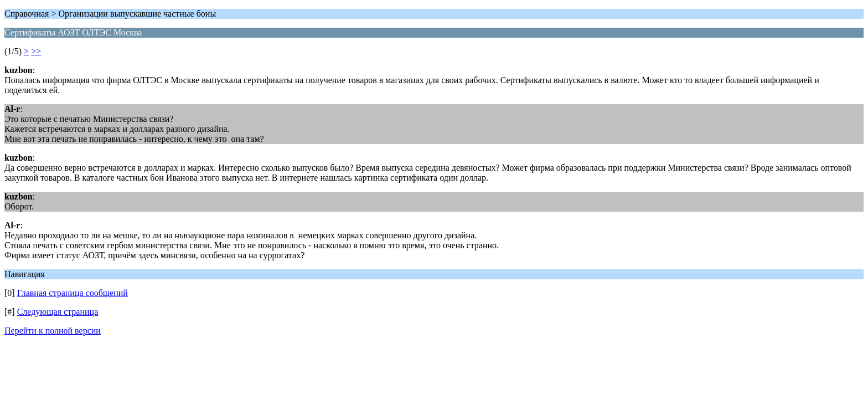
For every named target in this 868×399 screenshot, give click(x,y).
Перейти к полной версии (53, 331)
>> (36, 51)
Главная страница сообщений (73, 293)
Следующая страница (58, 312)
